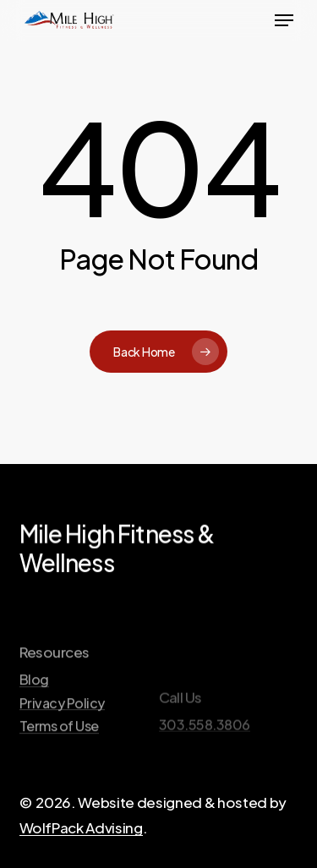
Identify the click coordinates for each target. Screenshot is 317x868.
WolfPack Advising (81, 827)
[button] (284, 20)
